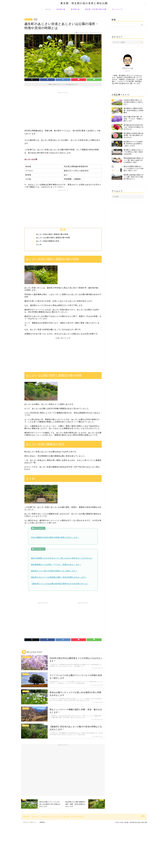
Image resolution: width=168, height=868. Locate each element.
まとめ (39, 244)
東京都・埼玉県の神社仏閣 (96, 9)
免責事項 (42, 822)
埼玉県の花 (61, 9)
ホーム (48, 9)
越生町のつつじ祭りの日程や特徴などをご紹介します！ (54, 571)
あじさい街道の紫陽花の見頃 (48, 241)
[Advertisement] (63, 110)
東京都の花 (75, 9)
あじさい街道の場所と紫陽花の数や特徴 (52, 234)
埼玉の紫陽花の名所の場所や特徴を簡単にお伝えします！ (55, 537)
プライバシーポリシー (29, 822)
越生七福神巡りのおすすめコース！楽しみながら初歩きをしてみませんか (62, 558)
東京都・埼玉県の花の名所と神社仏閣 (84, 3)
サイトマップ (117, 9)
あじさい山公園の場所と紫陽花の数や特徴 (53, 238)
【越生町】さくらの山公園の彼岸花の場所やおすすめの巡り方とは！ (60, 584)
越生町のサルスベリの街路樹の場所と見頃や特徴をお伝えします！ (59, 577)
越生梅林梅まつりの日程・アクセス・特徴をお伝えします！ (56, 565)
